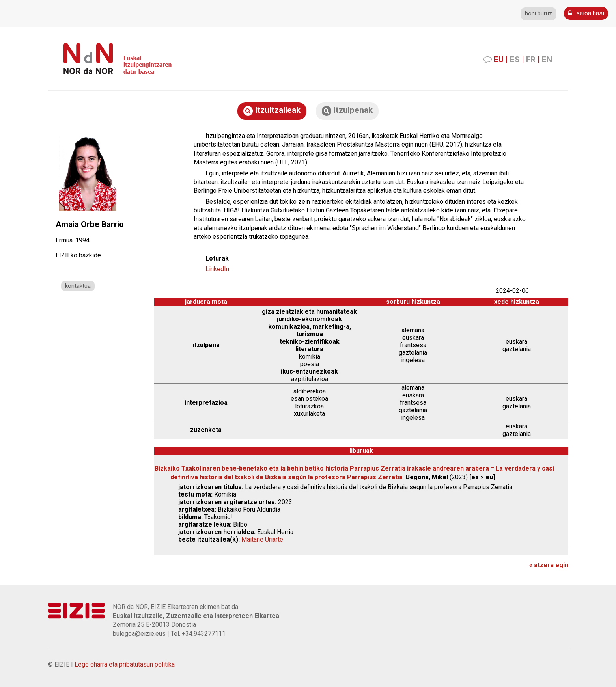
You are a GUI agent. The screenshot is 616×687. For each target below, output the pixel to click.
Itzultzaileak (272, 111)
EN (547, 60)
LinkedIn (217, 269)
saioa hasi (586, 13)
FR (531, 60)
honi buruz (539, 14)
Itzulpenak (347, 111)
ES (515, 60)
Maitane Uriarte (262, 539)
